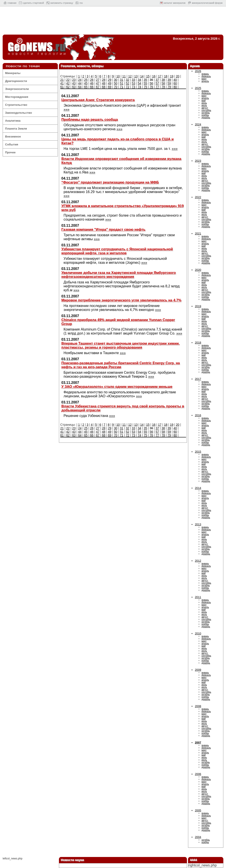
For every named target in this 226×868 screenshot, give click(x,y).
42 (68, 83)
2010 (198, 633)
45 (86, 83)
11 (124, 76)
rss (81, 3)
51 (122, 83)
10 (118, 76)
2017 (198, 379)
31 (122, 80)
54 (139, 83)
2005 (198, 810)
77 (157, 87)
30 (116, 80)
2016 (198, 415)
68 (104, 87)
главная (12, 3)
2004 (198, 837)
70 (116, 87)
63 (74, 87)
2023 (198, 161)
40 (175, 80)
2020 (198, 270)
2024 (198, 124)
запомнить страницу (62, 3)
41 (62, 83)
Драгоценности (16, 81)
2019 (198, 306)
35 (145, 80)
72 (128, 87)
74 (139, 87)
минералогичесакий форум (207, 3)
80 (175, 87)
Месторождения (17, 97)
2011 (198, 597)
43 (74, 83)
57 (157, 83)
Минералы (13, 73)
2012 (198, 561)
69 (110, 87)
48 (104, 83)
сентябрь (206, 110)
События (12, 144)
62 (68, 87)
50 (116, 83)
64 (80, 87)
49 (110, 83)
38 (163, 80)
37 (157, 80)
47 (98, 83)
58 (163, 83)
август (205, 108)
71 (122, 87)
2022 (198, 197)
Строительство (16, 105)
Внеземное (13, 137)
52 (128, 83)
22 (68, 80)
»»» (67, 109)
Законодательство (19, 113)
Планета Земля (16, 129)
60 (175, 83)
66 (92, 87)
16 (154, 76)
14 (142, 76)
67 (98, 87)
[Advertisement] (113, 22)
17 (160, 76)
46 (92, 83)
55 (145, 83)
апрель (205, 81)
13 (136, 76)
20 (178, 76)
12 (130, 76)
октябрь (206, 113)
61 (62, 87)
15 (148, 76)
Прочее (10, 152)
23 (74, 80)
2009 (198, 670)
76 (151, 87)
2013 (198, 524)
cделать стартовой (33, 3)
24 (80, 80)
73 (134, 87)
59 (169, 83)
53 (134, 83)
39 (169, 80)
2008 (198, 706)
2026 (198, 71)
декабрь (206, 118)
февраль (206, 76)
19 (172, 76)
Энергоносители (17, 89)
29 (110, 80)
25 (86, 80)
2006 (198, 774)
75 (145, 87)
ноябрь (205, 115)
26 (92, 80)
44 (80, 83)
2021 (198, 233)
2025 (198, 88)
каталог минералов (175, 3)
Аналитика (13, 121)
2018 (198, 343)
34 (139, 80)
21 (62, 80)
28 (104, 80)
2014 (198, 488)
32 (128, 80)
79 (169, 87)
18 (166, 76)
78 (163, 87)
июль (204, 105)
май (203, 101)
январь (205, 74)
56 (151, 83)
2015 (198, 452)
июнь (204, 103)
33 (134, 80)
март (204, 79)
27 (98, 80)
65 (86, 87)
